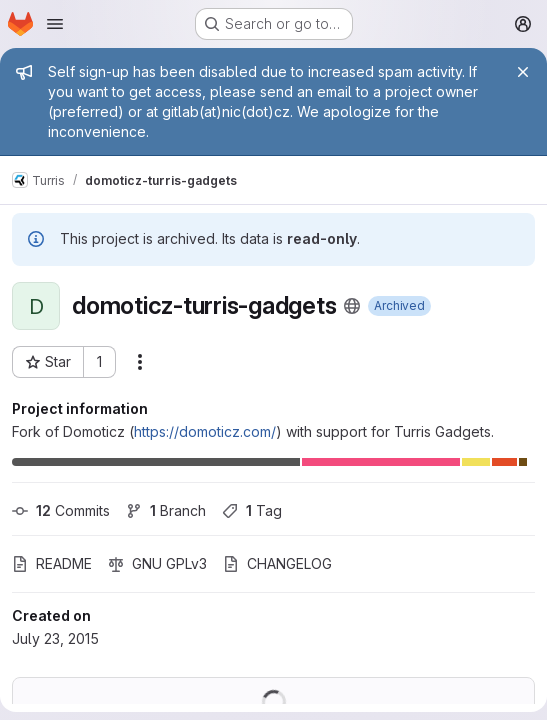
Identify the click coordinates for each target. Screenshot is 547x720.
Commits (61, 510)
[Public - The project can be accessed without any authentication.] (352, 306)
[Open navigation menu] (55, 24)
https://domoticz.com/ (205, 431)
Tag (252, 510)
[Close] (523, 72)
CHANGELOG (277, 563)
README (52, 563)
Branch (166, 510)
